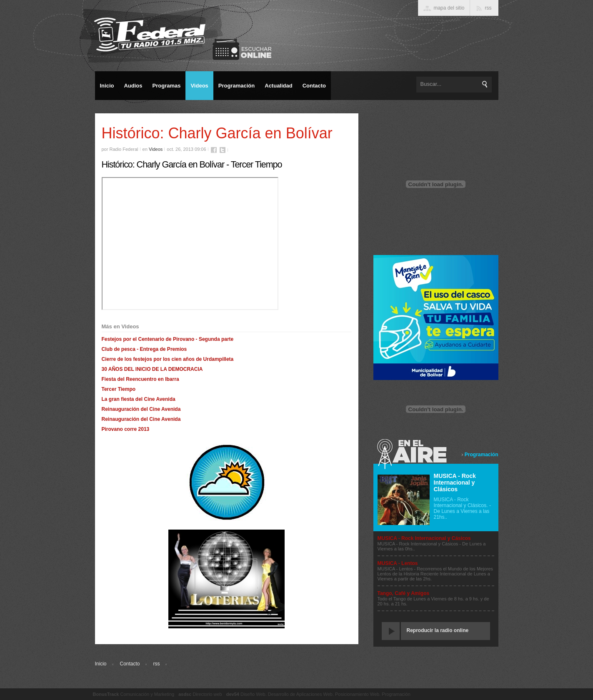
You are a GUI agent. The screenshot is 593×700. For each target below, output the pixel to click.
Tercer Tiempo (119, 389)
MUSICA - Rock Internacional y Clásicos (455, 482)
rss (157, 664)
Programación (482, 455)
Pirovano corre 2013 (126, 429)
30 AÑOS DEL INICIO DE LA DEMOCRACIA (152, 369)
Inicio (101, 664)
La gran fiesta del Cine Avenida (139, 399)
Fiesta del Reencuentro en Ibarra (140, 379)
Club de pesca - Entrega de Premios (144, 349)
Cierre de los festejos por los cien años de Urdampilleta (168, 359)
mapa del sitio (449, 8)
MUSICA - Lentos (398, 563)
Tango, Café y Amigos (404, 593)
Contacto (130, 664)
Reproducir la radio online (438, 630)
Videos (156, 149)
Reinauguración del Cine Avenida (141, 409)
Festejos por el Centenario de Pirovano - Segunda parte (168, 339)
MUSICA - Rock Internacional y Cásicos (424, 538)
